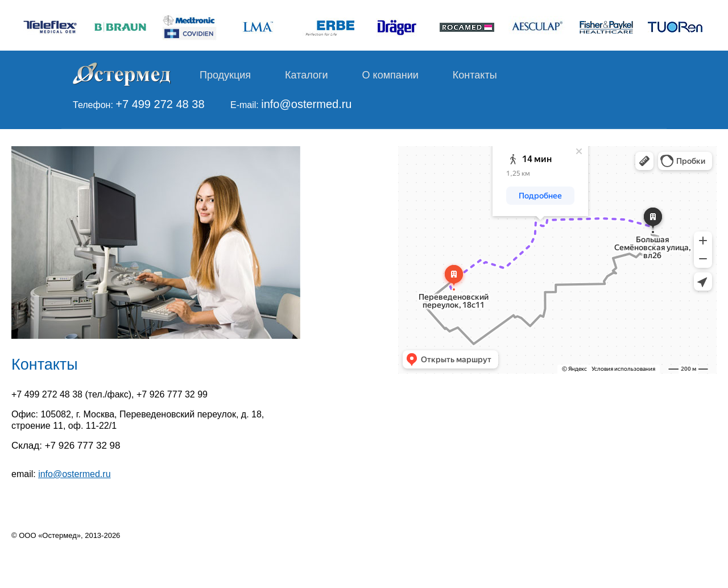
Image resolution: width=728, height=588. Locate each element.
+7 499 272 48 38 (160, 104)
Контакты (475, 75)
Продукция (225, 75)
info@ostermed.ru (306, 104)
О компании (390, 75)
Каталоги (307, 75)
